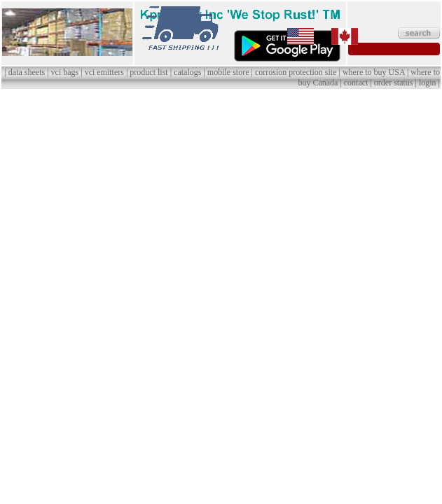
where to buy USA (374, 72)
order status (394, 83)
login (428, 83)
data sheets (27, 72)
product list (149, 72)
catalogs (187, 72)
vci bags (65, 72)
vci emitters (104, 72)
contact (356, 83)
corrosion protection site (296, 72)
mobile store (228, 72)
